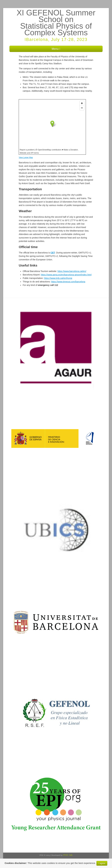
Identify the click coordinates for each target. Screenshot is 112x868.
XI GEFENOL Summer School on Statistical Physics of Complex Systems (56, 23)
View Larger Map (26, 158)
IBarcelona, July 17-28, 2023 (56, 40)
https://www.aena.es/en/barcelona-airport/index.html (66, 275)
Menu (56, 49)
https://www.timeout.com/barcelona (68, 282)
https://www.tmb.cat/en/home (58, 278)
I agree (102, 863)
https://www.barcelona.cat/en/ (72, 271)
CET (53, 253)
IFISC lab (68, 855)
